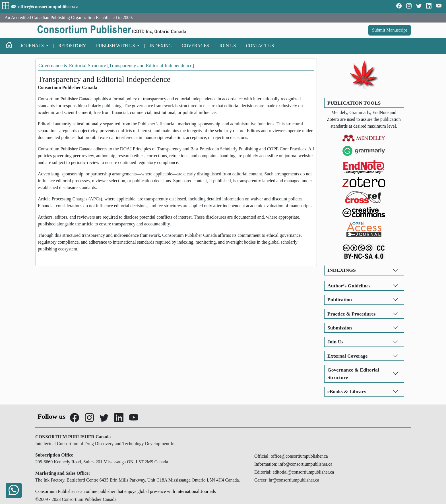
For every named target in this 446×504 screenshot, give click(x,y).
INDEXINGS (342, 270)
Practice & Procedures (351, 314)
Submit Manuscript (390, 30)
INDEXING (161, 46)
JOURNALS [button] (33, 46)
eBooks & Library (347, 391)
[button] (6, 7)
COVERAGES (195, 46)
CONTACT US (260, 46)
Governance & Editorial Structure (353, 374)
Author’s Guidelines (349, 286)
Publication (340, 300)
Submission (340, 328)
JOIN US (227, 46)
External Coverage (347, 356)
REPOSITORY (72, 46)
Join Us (335, 342)
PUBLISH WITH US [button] (116, 46)
